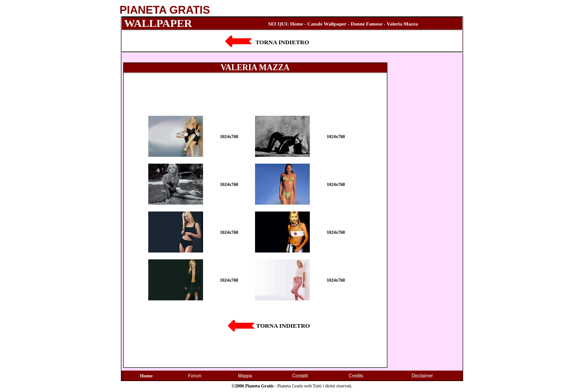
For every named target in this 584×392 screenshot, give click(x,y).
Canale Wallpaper (327, 24)
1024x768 (229, 137)
